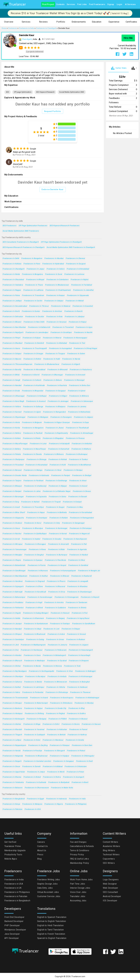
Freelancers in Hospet (57, 565)
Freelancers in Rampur (73, 470)
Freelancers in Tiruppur (55, 354)
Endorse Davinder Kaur (52, 190)
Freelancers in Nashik (83, 333)
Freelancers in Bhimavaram (55, 682)
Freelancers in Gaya (80, 423)
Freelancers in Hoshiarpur (32, 650)
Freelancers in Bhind (34, 608)
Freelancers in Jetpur (36, 772)
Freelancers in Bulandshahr (14, 565)
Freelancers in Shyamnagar (14, 417)
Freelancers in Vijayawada (78, 296)
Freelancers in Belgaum (32, 423)
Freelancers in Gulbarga (33, 407)
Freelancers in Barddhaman (79, 465)
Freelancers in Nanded (12, 386)
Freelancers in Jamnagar (58, 401)
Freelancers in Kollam (12, 438)
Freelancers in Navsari (60, 613)
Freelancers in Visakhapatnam (58, 290)
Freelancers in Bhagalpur (53, 438)
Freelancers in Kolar (32, 740)
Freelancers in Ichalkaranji (35, 486)
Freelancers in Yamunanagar (14, 550)
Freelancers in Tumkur (78, 460)
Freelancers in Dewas (82, 491)
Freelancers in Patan (75, 772)
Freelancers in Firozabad (13, 465)
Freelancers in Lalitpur (12, 740)
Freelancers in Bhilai (11, 375)
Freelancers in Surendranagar (40, 597)
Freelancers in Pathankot (13, 608)
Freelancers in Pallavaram (55, 650)
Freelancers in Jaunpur (12, 624)
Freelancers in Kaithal (12, 687)
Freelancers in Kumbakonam (36, 624)
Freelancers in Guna (32, 655)
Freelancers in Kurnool (12, 412)
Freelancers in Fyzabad (57, 661)
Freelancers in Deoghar (34, 555)
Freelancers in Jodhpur (12, 301)
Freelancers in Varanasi (56, 322)
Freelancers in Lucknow (74, 274)
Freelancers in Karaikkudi (35, 592)
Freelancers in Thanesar (80, 692)
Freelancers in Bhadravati (35, 634)
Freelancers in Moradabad (34, 370)
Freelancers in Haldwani (77, 687)
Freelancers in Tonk (72, 666)
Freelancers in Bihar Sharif (14, 513)
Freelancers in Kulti (58, 465)
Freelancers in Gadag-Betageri (36, 613)
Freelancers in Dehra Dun (79, 386)
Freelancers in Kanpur (55, 296)
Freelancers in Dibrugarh (54, 751)
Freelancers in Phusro (56, 581)
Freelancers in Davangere (61, 417)
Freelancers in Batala (33, 682)
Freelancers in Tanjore (12, 481)
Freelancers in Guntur (31, 311)
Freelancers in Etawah (78, 497)
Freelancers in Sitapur (71, 629)
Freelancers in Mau (75, 507)
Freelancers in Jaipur (35, 269)
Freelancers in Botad (32, 777)
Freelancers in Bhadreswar (36, 756)
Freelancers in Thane (34, 285)
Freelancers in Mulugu (33, 470)
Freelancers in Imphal (31, 539)
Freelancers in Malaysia (32, 804)
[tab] (118, 68)
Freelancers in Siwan (11, 767)
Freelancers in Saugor (55, 507)
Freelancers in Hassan (91, 724)
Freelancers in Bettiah (56, 735)
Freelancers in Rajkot (79, 280)
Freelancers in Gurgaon (76, 264)
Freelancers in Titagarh (12, 735)
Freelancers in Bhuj (76, 708)
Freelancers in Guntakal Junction (37, 761)
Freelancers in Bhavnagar (52, 375)
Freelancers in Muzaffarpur (34, 449)
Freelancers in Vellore (12, 407)
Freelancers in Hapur (36, 513)
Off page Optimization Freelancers (33, 226)
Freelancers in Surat (53, 274)
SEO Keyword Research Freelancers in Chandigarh (23, 247)
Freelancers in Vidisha (56, 687)
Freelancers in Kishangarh (13, 719)
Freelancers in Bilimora (79, 396)
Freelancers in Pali (79, 544)
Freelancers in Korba (11, 428)
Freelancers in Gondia (75, 740)
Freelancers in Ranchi (73, 311)
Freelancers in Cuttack (32, 380)
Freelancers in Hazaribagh (79, 655)
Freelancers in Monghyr (12, 555)
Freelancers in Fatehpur (60, 624)
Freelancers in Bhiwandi (57, 370)
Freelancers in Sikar (76, 560)
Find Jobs (82, 4)
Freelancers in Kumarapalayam (63, 571)
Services (71, 4)
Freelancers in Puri (80, 613)
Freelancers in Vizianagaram (67, 597)
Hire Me (128, 38)
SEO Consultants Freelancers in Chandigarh (21, 242)
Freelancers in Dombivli (34, 343)
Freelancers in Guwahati (83, 306)
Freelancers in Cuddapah (35, 735)
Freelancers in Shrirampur (81, 528)
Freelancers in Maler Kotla (62, 788)
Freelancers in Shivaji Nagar (85, 348)
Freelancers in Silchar (12, 666)
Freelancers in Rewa (37, 550)
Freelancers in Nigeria (54, 804)
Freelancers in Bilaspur (12, 486)
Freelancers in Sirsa (57, 592)
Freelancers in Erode (11, 391)
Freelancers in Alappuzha (13, 518)
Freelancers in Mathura (81, 449)
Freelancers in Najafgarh (13, 333)
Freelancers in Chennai (75, 258)
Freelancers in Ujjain (32, 412)
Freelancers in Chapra (12, 560)
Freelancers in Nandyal (12, 629)
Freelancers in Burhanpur (57, 555)
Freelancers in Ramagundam (82, 518)
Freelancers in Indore (55, 269)
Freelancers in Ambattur (82, 444)
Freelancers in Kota (54, 317)
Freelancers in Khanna (12, 777)
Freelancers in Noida (11, 274)
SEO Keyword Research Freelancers (64, 226)
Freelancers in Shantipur (13, 677)
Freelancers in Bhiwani (60, 576)
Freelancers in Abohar (12, 724)
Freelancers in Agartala (77, 550)
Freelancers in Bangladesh (14, 799)
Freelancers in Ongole (12, 613)
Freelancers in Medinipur (34, 661)
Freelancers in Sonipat (72, 502)
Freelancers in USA (33, 809)
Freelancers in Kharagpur (35, 544)
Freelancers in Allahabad (56, 343)
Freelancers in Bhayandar (33, 391)
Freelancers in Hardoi (11, 751)
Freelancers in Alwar (78, 481)
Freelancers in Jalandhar (83, 290)
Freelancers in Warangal (74, 380)
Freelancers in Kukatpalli (59, 444)
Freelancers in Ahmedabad (78, 269)
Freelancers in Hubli (52, 359)
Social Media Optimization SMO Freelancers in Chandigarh (71, 247)
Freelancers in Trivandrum (33, 296)
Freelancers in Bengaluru (32, 274)
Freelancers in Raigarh (12, 761)
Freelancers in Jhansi (55, 428)
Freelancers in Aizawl (78, 486)
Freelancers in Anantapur (37, 518)
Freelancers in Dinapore (79, 661)
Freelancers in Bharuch (12, 661)
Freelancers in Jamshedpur (37, 333)
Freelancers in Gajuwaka (36, 497)
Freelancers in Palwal (76, 751)
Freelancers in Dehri (51, 724)
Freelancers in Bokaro (53, 380)
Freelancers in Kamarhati (59, 449)
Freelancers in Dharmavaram (37, 788)
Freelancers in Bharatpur (33, 528)
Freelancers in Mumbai (54, 258)
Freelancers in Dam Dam (82, 745)
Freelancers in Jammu (77, 407)
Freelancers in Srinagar (33, 354)
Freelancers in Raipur (78, 322)
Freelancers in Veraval (76, 634)
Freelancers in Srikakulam (75, 767)
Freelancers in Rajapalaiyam (14, 745)
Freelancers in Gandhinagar (14, 571)
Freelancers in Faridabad (81, 285)
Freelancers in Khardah (12, 730)
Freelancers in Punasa (75, 438)
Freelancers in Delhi (11, 258)
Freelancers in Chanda (32, 454)
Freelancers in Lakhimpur (33, 687)
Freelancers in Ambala (57, 677)
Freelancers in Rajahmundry (56, 433)
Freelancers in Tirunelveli (63, 327)
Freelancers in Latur (38, 444)
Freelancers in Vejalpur (59, 756)
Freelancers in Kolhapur (37, 396)
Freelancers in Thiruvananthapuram (17, 364)
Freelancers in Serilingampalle (41, 671)
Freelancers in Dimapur (12, 703)
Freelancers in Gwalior (35, 317)
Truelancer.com (78, 976)
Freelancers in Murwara (38, 571)
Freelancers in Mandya (84, 703)
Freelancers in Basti (80, 782)
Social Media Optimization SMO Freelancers (21, 231)
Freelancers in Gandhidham (83, 624)
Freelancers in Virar (64, 671)
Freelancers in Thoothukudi (77, 428)
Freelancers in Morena (52, 666)
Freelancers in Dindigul (82, 476)
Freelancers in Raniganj (36, 719)
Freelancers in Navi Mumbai (14, 327)
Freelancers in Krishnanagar (80, 677)
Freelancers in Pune (32, 264)
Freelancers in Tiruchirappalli (34, 348)
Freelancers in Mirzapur (13, 544)
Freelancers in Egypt (35, 799)
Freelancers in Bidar (56, 550)
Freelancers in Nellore (12, 433)
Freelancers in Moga (32, 724)
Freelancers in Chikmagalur (83, 756)
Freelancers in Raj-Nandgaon (14, 671)
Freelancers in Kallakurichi (39, 327)
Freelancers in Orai (10, 650)
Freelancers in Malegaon (38, 417)
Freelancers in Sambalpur (13, 640)
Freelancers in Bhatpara (55, 407)
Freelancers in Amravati (75, 375)
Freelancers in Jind (10, 645)
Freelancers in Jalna (32, 491)
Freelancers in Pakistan (12, 809)
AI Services (130, 4)
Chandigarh (27, 39)
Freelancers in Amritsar (52, 311)
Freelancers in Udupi (32, 629)
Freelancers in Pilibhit (57, 719)
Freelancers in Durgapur (56, 391)
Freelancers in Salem (76, 354)
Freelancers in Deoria (70, 724)
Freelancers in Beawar (78, 719)
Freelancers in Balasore (12, 788)
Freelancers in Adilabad (53, 767)
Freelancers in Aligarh (71, 364)
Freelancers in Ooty (52, 523)
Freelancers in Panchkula (55, 560)
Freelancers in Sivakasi (12, 523)
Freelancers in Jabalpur (75, 317)
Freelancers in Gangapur (64, 761)
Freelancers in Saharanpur (82, 401)
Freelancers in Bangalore (32, 258)
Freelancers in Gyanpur (33, 560)
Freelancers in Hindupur (13, 714)
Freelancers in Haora (11, 348)
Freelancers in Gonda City (55, 708)
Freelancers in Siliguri (58, 396)
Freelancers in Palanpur (60, 745)
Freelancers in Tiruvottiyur (33, 507)
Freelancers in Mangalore (33, 428)
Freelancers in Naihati (30, 502)
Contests (60, 4)
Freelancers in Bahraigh (12, 592)
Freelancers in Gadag (35, 640)
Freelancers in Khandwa (77, 587)
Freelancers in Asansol (36, 401)
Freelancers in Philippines (76, 804)
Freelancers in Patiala (12, 454)
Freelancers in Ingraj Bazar (78, 618)
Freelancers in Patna (11, 296)
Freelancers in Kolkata (12, 264)
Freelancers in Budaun (76, 640)
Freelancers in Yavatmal (34, 730)
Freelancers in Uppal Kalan (14, 772)
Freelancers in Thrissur (39, 306)
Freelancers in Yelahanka (13, 782)
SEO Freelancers (9, 226)
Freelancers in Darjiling (38, 745)
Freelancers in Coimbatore (57, 280)
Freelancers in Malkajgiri (85, 671)
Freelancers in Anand (39, 698)
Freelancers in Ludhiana (33, 290)
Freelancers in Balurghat (79, 682)
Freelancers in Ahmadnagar (82, 433)
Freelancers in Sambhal (78, 565)
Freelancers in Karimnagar (56, 528)
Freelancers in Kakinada (39, 476)
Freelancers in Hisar (53, 470)
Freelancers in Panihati (33, 433)
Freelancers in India (77, 799)
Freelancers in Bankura (12, 708)
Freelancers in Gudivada (36, 782)
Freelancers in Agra (84, 327)
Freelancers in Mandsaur (53, 740)
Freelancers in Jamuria (57, 645)
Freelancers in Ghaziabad (13, 280)
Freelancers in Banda (32, 666)
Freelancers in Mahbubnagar (87, 698)
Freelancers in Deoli (84, 761)
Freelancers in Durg (11, 502)
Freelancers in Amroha (54, 603)
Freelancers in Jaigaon (79, 645)
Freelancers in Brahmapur (77, 454)
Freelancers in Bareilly (12, 370)
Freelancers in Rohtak (58, 460)
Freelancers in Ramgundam (54, 412)
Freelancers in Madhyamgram (33, 645)
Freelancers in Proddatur (13, 603)
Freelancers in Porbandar (33, 692)
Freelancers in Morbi (56, 772)
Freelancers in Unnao (55, 640)
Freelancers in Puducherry (81, 370)
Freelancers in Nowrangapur (75, 338)
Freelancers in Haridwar (13, 581)
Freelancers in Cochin (33, 301)
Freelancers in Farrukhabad (80, 513)
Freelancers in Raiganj (55, 618)
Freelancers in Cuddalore (55, 608)
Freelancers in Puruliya (32, 751)
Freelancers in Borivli (31, 375)
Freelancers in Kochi (11, 311)
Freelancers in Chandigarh (13, 269)
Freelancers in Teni (77, 343)
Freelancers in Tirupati (51, 502)
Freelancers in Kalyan (32, 338)
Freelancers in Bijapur (58, 486)
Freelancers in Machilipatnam (15, 576)
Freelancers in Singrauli (35, 581)
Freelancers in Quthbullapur (35, 534)
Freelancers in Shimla (77, 608)
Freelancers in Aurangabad (60, 348)
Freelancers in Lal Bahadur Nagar (57, 491)
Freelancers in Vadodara (13, 285)
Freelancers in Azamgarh (73, 777)
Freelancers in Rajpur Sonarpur (57, 423)
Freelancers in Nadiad (78, 555)
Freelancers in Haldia (11, 618)
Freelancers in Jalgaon (83, 417)
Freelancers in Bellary (12, 449)
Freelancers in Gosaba (52, 539)
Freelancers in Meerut (52, 338)
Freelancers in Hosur (11, 528)
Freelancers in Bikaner (12, 322)
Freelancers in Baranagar (13, 497)
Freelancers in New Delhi (34, 322)
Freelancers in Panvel (78, 730)
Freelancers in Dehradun (13, 317)
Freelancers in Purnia (37, 565)
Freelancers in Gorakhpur (61, 333)
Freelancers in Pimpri (11, 338)
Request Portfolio (53, 111)
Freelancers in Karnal (58, 534)
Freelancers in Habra (11, 692)
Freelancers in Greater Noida (14, 476)
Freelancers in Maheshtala (79, 412)
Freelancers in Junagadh (78, 581)
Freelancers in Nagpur (12, 290)
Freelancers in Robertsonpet (36, 703)
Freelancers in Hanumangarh (81, 650)
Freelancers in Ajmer (77, 391)
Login (119, 4)
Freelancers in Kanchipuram (75, 539)
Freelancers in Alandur (12, 655)
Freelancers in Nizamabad (36, 465)
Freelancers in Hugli (34, 603)
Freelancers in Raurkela (57, 386)
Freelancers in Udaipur (54, 301)
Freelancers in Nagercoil (79, 534)
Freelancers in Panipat (60, 476)
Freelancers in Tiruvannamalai (15, 698)
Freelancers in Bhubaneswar (57, 285)
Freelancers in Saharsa (12, 682)
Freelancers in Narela (71, 359)
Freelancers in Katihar (38, 576)
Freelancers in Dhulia (32, 438)
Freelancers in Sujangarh (13, 587)
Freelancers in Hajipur (33, 708)
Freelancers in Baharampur (14, 597)
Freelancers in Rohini (32, 359)
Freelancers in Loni (51, 629)
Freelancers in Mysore (12, 359)
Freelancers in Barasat (12, 470)
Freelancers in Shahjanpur (13, 460)
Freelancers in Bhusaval (55, 587)
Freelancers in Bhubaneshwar (47, 364)
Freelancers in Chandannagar (79, 592)
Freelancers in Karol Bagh (13, 401)
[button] (9, 22)
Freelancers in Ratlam (59, 518)
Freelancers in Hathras (77, 735)
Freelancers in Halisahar (57, 730)
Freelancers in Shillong (34, 714)
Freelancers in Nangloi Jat (89, 571)
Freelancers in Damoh (31, 767)
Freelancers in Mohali (75, 301)
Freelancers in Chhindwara (61, 703)
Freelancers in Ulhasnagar (13, 396)
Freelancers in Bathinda (57, 513)
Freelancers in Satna (57, 497)
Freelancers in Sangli (11, 380)
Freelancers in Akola (11, 423)
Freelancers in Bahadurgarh (54, 655)
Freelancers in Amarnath (58, 544)
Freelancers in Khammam (33, 618)
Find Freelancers (97, 4)
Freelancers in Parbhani (33, 481)
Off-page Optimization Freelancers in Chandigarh (61, 242)
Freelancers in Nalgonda (13, 756)
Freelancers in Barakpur (35, 677)
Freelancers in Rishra (52, 777)
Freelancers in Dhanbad (12, 343)
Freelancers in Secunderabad (15, 306)
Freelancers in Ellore (34, 587)
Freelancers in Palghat (55, 714)
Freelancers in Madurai (61, 306)
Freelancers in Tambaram (76, 603)
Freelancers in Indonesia (56, 799)
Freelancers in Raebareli (81, 576)
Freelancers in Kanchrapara (62, 698)
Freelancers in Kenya (11, 804)
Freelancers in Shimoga (36, 460)
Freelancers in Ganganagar (73, 523)
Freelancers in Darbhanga (56, 481)
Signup (111, 4)
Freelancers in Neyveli (90, 597)
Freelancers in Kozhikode (34, 386)
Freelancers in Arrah (11, 539)
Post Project (48, 4)
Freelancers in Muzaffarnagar (15, 444)
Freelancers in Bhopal (35, 280)
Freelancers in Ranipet (12, 491)
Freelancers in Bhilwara (54, 454)
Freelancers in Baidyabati (59, 782)
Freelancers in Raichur (12, 534)
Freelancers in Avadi (11, 507)
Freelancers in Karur (33, 523)
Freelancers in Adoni (56, 634)
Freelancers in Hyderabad (53, 264)
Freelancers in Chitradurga (57, 692)
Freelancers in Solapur (12, 354)
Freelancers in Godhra (76, 714)
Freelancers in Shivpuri (12, 634)
